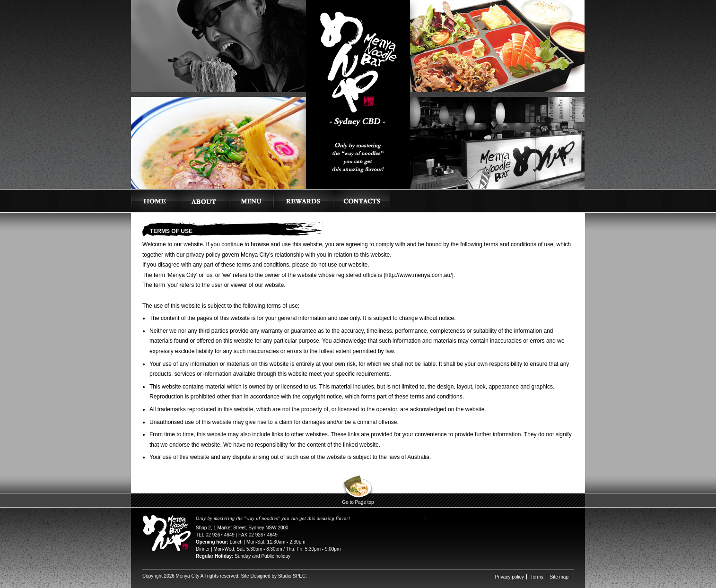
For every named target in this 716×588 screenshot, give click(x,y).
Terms (537, 577)
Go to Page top (358, 502)
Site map (559, 577)
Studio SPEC (292, 576)
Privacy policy (510, 577)
